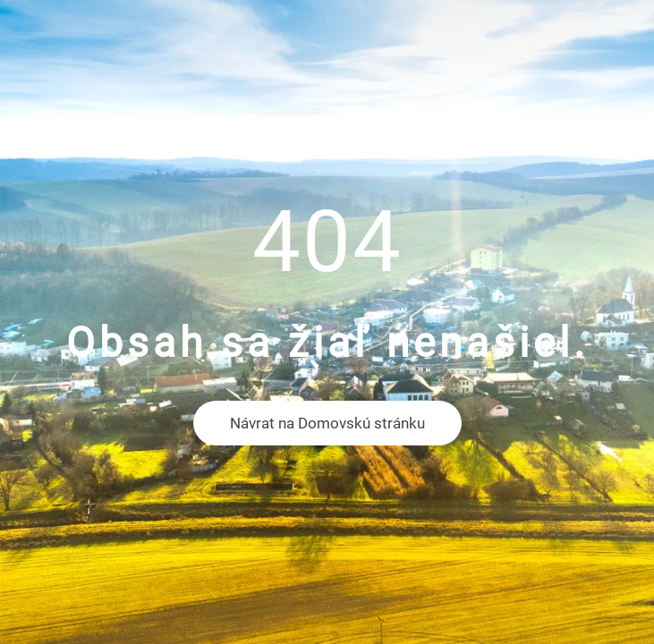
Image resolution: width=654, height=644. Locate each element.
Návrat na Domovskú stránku (327, 423)
